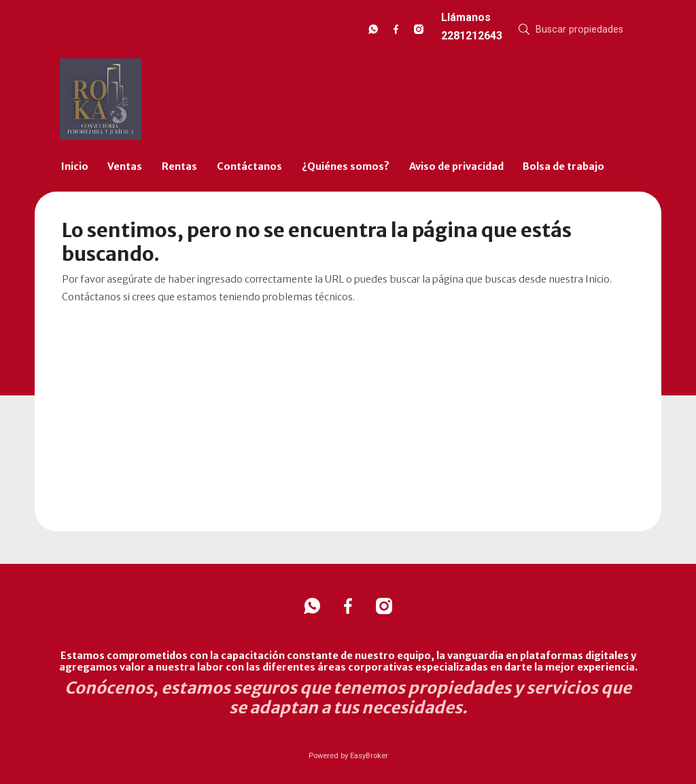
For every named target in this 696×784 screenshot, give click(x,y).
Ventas (125, 166)
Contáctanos (249, 166)
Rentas (179, 166)
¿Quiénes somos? (346, 166)
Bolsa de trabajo (563, 166)
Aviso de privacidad (456, 166)
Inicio (75, 166)
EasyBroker (369, 756)
